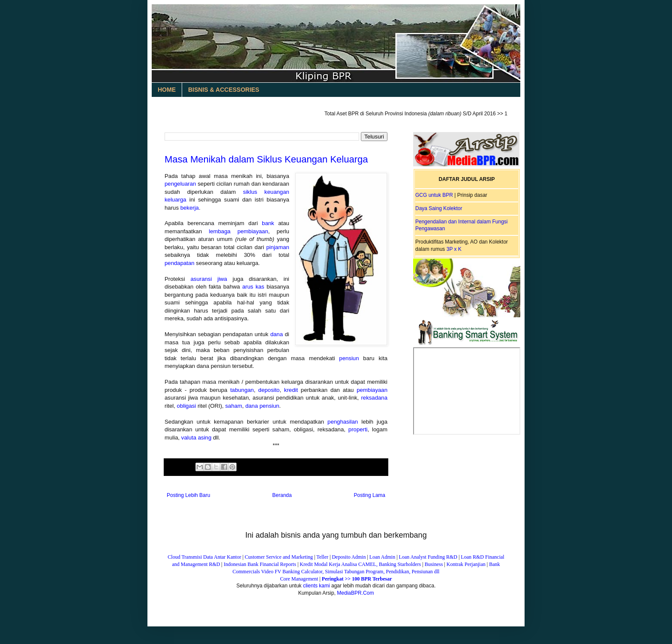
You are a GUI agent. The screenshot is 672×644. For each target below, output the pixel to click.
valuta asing (196, 438)
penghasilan (343, 422)
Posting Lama (370, 495)
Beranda (282, 495)
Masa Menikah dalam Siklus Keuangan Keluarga (266, 159)
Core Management (299, 579)
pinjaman (278, 247)
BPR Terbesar (376, 579)
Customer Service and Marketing (279, 557)
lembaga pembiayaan (238, 231)
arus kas (253, 287)
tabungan (242, 390)
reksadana (374, 398)
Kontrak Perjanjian (466, 564)
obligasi (187, 406)
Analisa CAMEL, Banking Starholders (381, 564)
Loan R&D (472, 557)
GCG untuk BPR (434, 195)
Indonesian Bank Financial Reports (260, 564)
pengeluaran (180, 184)
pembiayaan (372, 390)
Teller (322, 557)
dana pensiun (262, 406)
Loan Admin (383, 557)
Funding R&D (442, 557)
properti (358, 429)
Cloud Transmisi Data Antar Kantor (204, 557)
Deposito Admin (349, 557)
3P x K (454, 249)
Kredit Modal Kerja (320, 564)
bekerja (190, 208)
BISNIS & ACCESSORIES (224, 90)
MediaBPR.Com (355, 593)
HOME (167, 90)
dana (277, 334)
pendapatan (180, 263)
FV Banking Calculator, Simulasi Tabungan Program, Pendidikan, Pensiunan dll (357, 572)
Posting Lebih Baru (188, 495)
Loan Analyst (413, 557)
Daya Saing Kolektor (439, 208)
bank (268, 223)
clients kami (316, 586)
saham (234, 406)
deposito (269, 390)
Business (434, 564)
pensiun (349, 358)
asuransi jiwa (209, 279)
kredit (291, 390)
